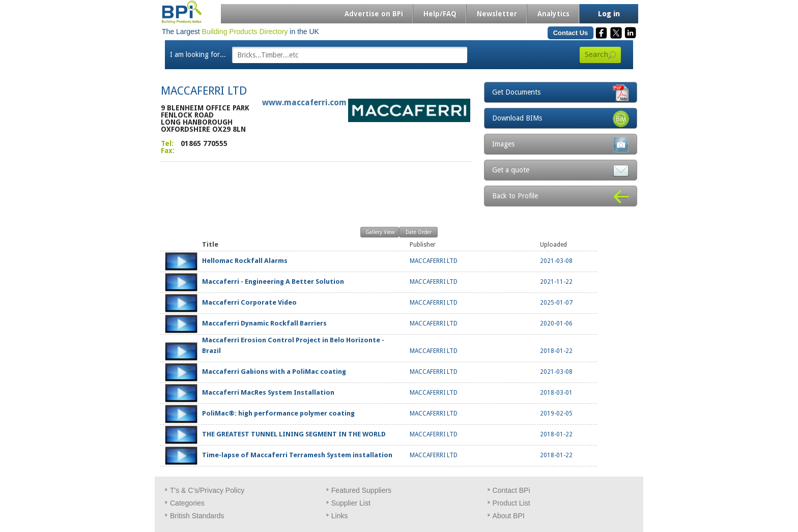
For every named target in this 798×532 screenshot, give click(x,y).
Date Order (419, 232)
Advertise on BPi (374, 14)
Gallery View (380, 232)
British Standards (197, 516)
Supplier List (351, 503)
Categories (187, 503)
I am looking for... (198, 54)
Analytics (553, 14)
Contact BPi (511, 490)
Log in (609, 14)
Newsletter (497, 14)
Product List (511, 503)
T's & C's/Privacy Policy (207, 490)
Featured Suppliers (361, 490)
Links (340, 516)
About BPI (509, 516)
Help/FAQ (440, 14)
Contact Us (571, 33)
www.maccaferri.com (304, 102)
